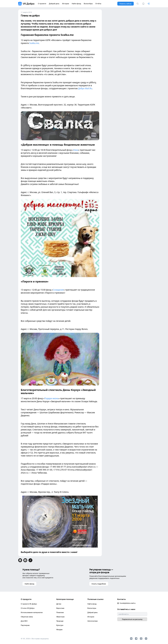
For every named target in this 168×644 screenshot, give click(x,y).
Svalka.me (34, 43)
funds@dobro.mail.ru (126, 603)
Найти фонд (92, 604)
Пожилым (60, 612)
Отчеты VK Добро (28, 608)
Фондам (59, 630)
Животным (60, 617)
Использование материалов (32, 612)
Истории (91, 617)
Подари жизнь (51, 398)
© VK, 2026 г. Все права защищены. (35, 639)
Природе (60, 621)
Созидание (58, 290)
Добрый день (93, 612)
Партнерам (25, 625)
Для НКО (24, 621)
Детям (59, 604)
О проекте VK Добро (29, 604)
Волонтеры (92, 608)
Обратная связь (27, 617)
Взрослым (60, 608)
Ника (76, 150)
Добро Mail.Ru (85, 88)
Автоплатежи (93, 621)
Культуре (60, 625)
